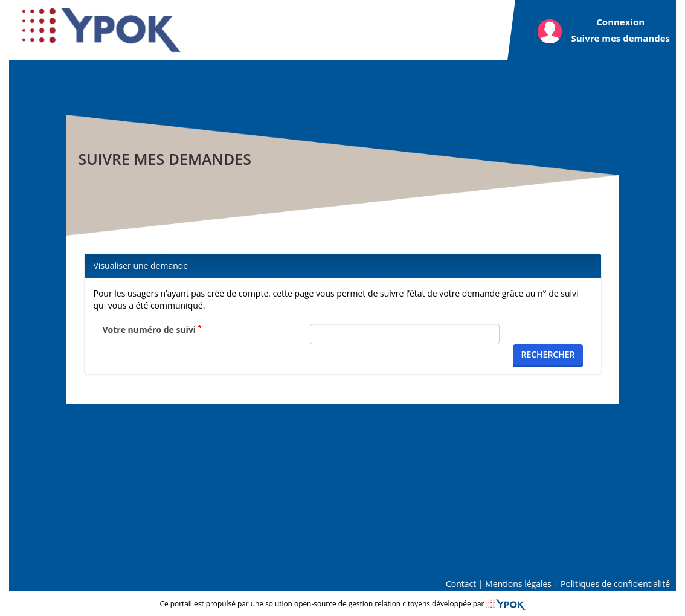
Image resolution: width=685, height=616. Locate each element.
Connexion (620, 22)
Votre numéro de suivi (152, 329)
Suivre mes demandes (620, 38)
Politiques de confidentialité (615, 584)
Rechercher (548, 354)
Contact (461, 584)
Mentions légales (518, 584)
